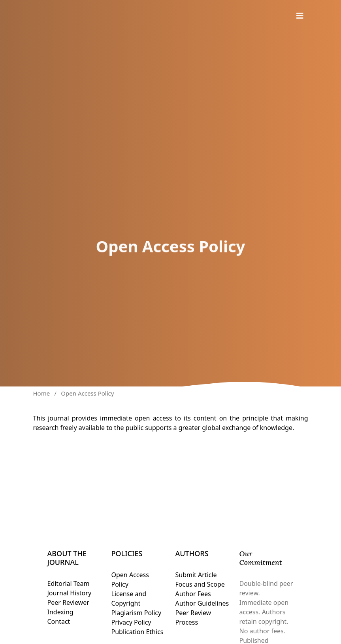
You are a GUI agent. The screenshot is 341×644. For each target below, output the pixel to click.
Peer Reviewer (68, 602)
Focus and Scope (200, 584)
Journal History (70, 593)
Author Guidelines (202, 603)
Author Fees (193, 594)
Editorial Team (69, 583)
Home (42, 393)
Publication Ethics (138, 632)
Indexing (60, 612)
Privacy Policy (131, 622)
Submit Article (196, 575)
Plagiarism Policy (137, 613)
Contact (59, 621)
